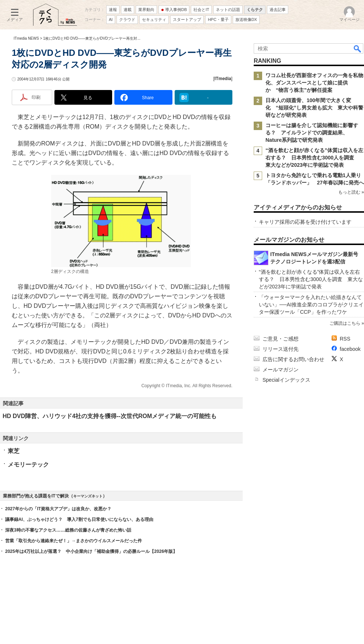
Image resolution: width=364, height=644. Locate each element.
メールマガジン (281, 370)
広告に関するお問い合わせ (293, 359)
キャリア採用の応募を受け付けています (305, 222)
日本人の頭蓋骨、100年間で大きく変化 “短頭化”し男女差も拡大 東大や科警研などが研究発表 (314, 108)
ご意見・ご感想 (281, 339)
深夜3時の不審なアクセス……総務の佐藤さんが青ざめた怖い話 (68, 530)
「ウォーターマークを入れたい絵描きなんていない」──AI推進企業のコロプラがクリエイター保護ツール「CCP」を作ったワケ (311, 305)
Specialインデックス (286, 380)
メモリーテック (28, 465)
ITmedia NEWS (26, 38)
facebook (350, 349)
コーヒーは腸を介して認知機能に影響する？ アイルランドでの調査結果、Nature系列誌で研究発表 (312, 133)
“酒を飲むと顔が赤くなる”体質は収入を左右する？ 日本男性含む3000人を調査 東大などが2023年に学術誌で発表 (314, 158)
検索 (358, 48)
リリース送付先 (281, 349)
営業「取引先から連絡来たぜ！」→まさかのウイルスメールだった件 (74, 541)
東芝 (14, 451)
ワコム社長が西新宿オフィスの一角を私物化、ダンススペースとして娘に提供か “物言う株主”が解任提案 (314, 83)
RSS (345, 339)
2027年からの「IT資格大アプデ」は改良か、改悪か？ (58, 509)
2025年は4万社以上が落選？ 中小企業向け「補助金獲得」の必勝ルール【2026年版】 (91, 551)
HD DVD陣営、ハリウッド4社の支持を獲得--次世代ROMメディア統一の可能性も (110, 416)
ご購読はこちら (345, 323)
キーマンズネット (88, 496)
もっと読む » (351, 192)
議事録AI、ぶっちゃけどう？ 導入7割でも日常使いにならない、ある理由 (79, 519)
